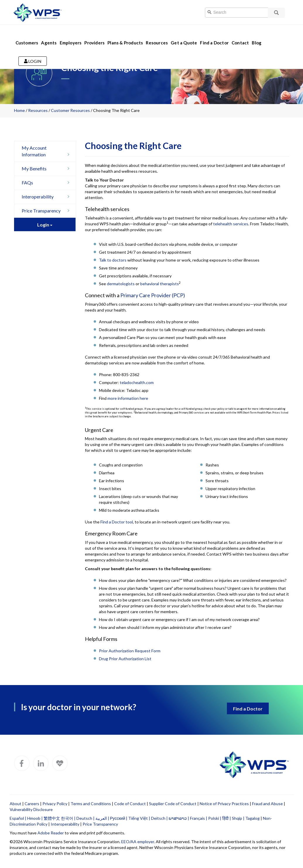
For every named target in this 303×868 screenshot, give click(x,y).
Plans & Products (125, 34)
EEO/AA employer (138, 842)
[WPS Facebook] (22, 763)
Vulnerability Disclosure (31, 809)
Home (19, 110)
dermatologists (121, 284)
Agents (49, 34)
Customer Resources (70, 110)
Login (33, 53)
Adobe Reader (51, 833)
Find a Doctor (214, 34)
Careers (32, 804)
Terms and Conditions (91, 804)
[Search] (243, 13)
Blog (257, 34)
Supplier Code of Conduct (173, 804)
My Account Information (47, 151)
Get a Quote (184, 34)
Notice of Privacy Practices (224, 804)
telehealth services (231, 224)
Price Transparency (47, 211)
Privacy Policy (55, 804)
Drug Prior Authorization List (125, 659)
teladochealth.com (137, 382)
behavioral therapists (160, 284)
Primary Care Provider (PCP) (153, 295)
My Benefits (47, 168)
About (16, 804)
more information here (128, 398)
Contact (240, 34)
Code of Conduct (130, 804)
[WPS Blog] (60, 763)
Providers (94, 34)
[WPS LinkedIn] (41, 763)
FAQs (47, 183)
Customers (27, 34)
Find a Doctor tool (117, 522)
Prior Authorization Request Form (130, 651)
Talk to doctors (113, 260)
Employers (71, 34)
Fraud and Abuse (267, 804)
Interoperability (47, 197)
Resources (157, 34)
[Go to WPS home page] (37, 12)
